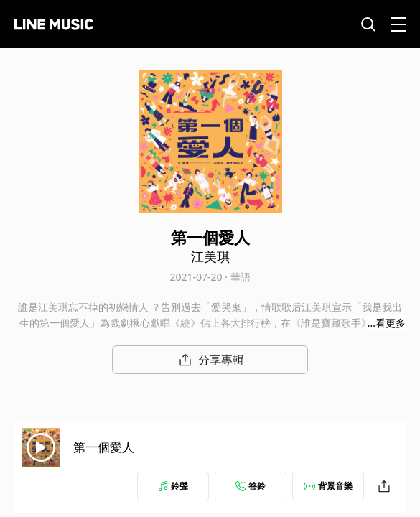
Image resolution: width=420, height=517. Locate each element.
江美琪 (210, 256)
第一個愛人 (104, 447)
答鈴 (251, 486)
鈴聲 (173, 486)
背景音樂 (328, 486)
